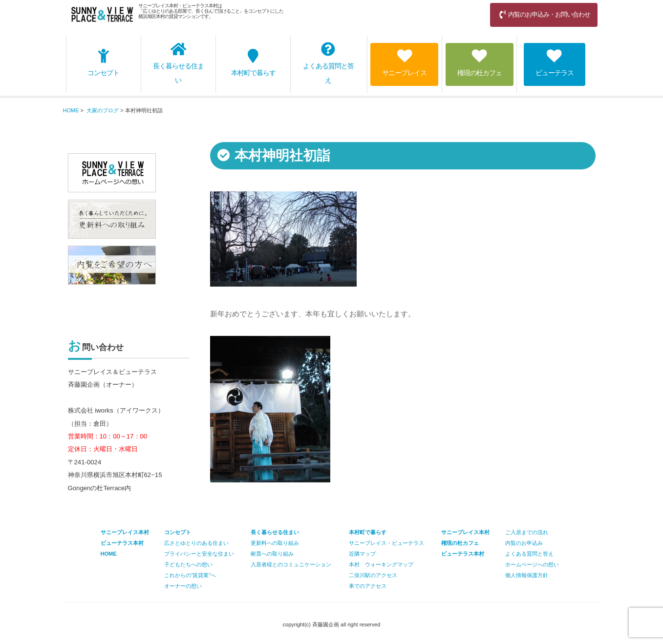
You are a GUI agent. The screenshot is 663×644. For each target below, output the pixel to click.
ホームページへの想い (532, 564)
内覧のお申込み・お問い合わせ (544, 14)
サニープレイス (404, 63)
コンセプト (103, 63)
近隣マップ (362, 554)
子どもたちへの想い (188, 564)
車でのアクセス (368, 586)
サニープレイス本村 (465, 532)
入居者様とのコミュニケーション (291, 564)
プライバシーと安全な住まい (199, 554)
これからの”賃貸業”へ (190, 575)
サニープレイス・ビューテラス (386, 543)
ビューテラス (555, 63)
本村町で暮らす (253, 63)
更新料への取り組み (275, 543)
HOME (71, 110)
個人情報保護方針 (527, 575)
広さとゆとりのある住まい (196, 543)
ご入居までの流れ (527, 532)
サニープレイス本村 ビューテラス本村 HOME (125, 543)
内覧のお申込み (524, 543)
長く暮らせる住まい (178, 63)
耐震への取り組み (272, 554)
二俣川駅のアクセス (373, 575)
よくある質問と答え (328, 63)
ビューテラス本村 (463, 554)
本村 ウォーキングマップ (381, 564)
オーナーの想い (183, 586)
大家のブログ (103, 110)
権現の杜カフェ (480, 63)
